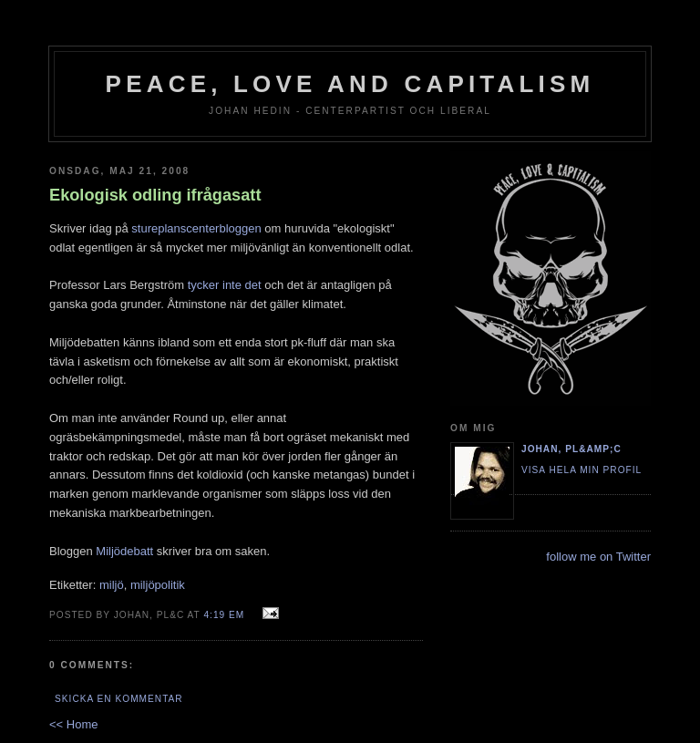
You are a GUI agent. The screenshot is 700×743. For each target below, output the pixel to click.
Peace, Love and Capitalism (350, 84)
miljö (112, 585)
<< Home (73, 724)
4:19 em (224, 615)
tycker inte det (225, 285)
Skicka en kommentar (119, 699)
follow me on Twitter (598, 557)
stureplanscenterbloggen (196, 228)
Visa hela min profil (582, 470)
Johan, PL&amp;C (571, 449)
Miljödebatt (124, 551)
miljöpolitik (158, 585)
